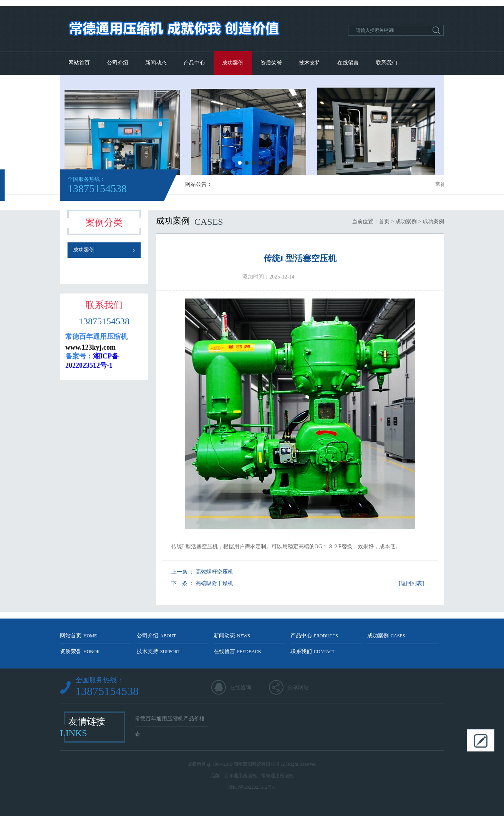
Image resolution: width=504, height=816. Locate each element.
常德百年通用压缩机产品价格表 (170, 721)
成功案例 (233, 63)
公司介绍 (118, 63)
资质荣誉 (271, 63)
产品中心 (194, 63)
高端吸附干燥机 (214, 583)
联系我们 (386, 63)
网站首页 (79, 63)
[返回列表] (411, 583)
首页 (384, 221)
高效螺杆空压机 (214, 572)
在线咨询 (240, 687)
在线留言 (348, 63)
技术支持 (310, 63)
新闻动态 (156, 63)
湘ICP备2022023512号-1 (252, 787)
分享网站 (298, 687)
